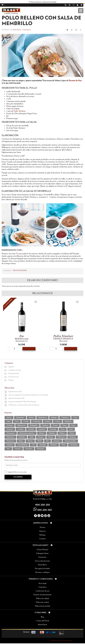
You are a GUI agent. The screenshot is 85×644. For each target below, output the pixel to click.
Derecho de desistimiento (43, 595)
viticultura (29, 449)
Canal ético (42, 587)
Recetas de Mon (75, 81)
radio (21, 441)
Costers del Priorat (42, 621)
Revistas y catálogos (43, 572)
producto (73, 437)
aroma (31, 417)
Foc (18, 254)
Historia (42, 527)
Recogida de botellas (43, 568)
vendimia (54, 445)
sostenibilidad (22, 445)
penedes (22, 437)
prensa (51, 437)
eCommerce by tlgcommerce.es (61, 640)
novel (72, 433)
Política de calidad (42, 598)
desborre (68, 421)
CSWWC (58, 421)
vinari (63, 445)
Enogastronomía (20, 270)
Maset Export (43, 624)
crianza (48, 421)
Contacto (43, 539)
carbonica (65, 417)
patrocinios (10, 437)
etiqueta (45, 425)
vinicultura (74, 445)
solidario (10, 445)
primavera (61, 437)
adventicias (20, 417)
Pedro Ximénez (20, 111)
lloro (63, 429)
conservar (37, 421)
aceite (9, 417)
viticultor (18, 449)
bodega (54, 417)
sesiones (57, 441)
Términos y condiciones (42, 579)
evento (55, 425)
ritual (39, 441)
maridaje (52, 433)
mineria (62, 433)
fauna (64, 425)
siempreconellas (70, 441)
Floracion (10, 429)
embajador (34, 425)
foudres (21, 429)
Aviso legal (42, 583)
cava (17, 421)
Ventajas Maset (42, 545)
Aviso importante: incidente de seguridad (44, 2)
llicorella (53, 429)
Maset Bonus (42, 565)
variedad (42, 445)
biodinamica (42, 417)
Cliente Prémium (43, 550)
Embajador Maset (42, 553)
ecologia (10, 425)
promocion (10, 441)
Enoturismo (42, 557)
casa (75, 417)
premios (41, 437)
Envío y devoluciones (42, 561)
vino (8, 449)
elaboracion (21, 425)
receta (30, 441)
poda (31, 437)
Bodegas (43, 535)
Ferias (73, 425)
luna (71, 429)
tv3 (33, 445)
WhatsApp (40, 449)
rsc (48, 441)
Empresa (43, 531)
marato (42, 433)
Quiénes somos (43, 523)
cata (8, 421)
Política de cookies (42, 602)
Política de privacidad (20, 472)
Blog (42, 617)
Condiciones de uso (42, 591)
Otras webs (42, 612)
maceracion (11, 433)
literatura (42, 429)
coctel (26, 421)
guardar (31, 429)
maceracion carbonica (27, 433)
